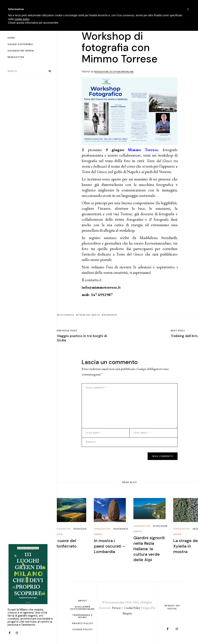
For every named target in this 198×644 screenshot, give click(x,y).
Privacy (116, 608)
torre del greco (89, 315)
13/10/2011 (80, 529)
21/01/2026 (160, 526)
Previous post (67, 331)
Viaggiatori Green (62, 532)
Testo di (108, 72)
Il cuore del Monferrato (65, 543)
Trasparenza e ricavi (83, 616)
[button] (188, 9)
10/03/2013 (121, 529)
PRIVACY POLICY (83, 623)
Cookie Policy (83, 629)
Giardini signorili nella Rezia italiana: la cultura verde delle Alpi (149, 549)
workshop (110, 315)
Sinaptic (127, 613)
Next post (178, 331)
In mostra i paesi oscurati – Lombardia (110, 546)
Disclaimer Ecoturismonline (83, 608)
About (83, 601)
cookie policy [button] (22, 19)
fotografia (66, 315)
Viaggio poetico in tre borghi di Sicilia (82, 338)
